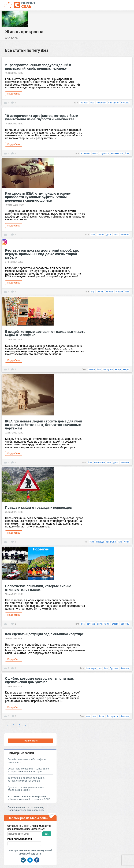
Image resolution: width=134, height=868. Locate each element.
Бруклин (114, 668)
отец (116, 234)
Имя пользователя (20, 839)
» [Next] (26, 725)
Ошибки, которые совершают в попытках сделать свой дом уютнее (39, 680)
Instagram (101, 103)
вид (93, 292)
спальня (125, 234)
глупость (104, 153)
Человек (84, 103)
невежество (117, 153)
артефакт (85, 153)
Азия (126, 542)
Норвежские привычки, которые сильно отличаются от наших (38, 588)
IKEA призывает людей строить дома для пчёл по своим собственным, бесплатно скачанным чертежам (44, 425)
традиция (111, 542)
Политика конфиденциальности (26, 810)
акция (126, 369)
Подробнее (14, 94)
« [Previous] (8, 725)
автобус (91, 624)
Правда (100, 542)
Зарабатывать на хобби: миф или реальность (27, 761)
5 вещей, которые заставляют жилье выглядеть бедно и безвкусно (45, 333)
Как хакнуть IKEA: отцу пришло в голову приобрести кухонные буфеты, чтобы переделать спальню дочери (38, 197)
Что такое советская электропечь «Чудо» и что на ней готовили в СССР (29, 798)
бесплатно (99, 462)
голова (100, 234)
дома (116, 462)
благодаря (114, 103)
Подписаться (30, 741)
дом (109, 462)
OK (47, 834)
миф (92, 542)
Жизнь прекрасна (24, 31)
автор (118, 369)
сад (100, 668)
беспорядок (112, 716)
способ (110, 292)
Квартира (91, 668)
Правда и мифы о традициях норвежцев (38, 507)
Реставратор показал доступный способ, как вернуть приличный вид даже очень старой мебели (42, 254)
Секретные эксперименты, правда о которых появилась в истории (28, 770)
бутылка (125, 668)
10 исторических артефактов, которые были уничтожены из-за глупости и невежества (42, 117)
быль (95, 153)
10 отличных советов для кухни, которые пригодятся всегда (26, 779)
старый (119, 292)
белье (101, 716)
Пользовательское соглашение (26, 807)
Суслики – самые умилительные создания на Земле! (26, 788)
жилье (91, 369)
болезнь (125, 624)
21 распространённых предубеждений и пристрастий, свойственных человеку (38, 66)
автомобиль (103, 624)
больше (125, 103)
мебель (100, 292)
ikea (92, 103)
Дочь (109, 234)
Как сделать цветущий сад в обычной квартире (44, 634)
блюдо (115, 624)
